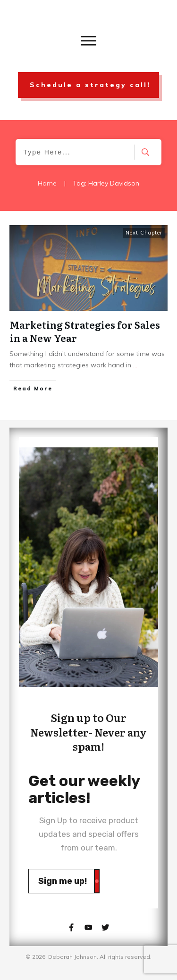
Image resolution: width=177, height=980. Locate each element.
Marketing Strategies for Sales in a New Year (85, 331)
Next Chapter (144, 233)
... (135, 365)
